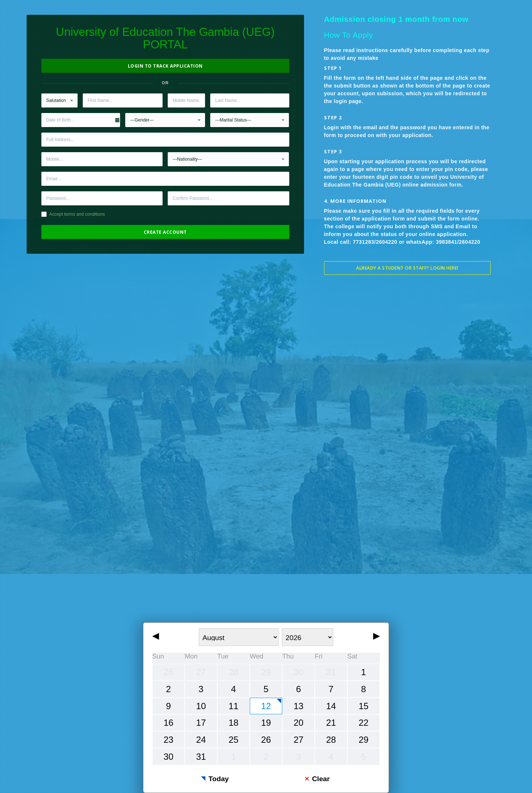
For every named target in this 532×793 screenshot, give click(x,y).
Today (219, 779)
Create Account (165, 232)
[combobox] (59, 100)
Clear (321, 779)
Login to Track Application (165, 66)
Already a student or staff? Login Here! (407, 268)
